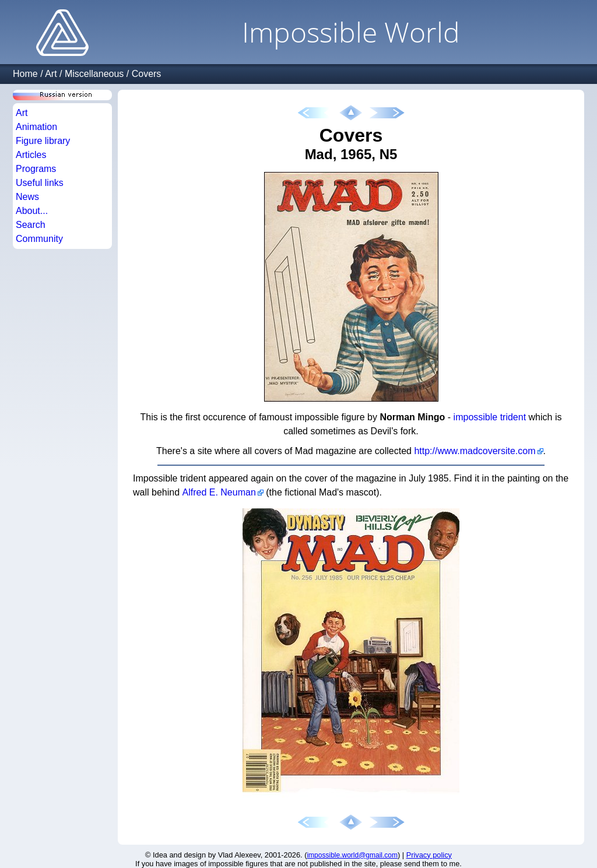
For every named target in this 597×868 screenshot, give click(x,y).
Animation (36, 127)
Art (51, 74)
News (27, 197)
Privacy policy (429, 855)
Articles (31, 155)
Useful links (40, 183)
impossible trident (490, 417)
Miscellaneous (94, 74)
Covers (147, 74)
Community (39, 239)
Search (31, 225)
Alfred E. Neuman (219, 492)
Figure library (43, 141)
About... (32, 211)
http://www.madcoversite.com (475, 451)
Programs (36, 169)
